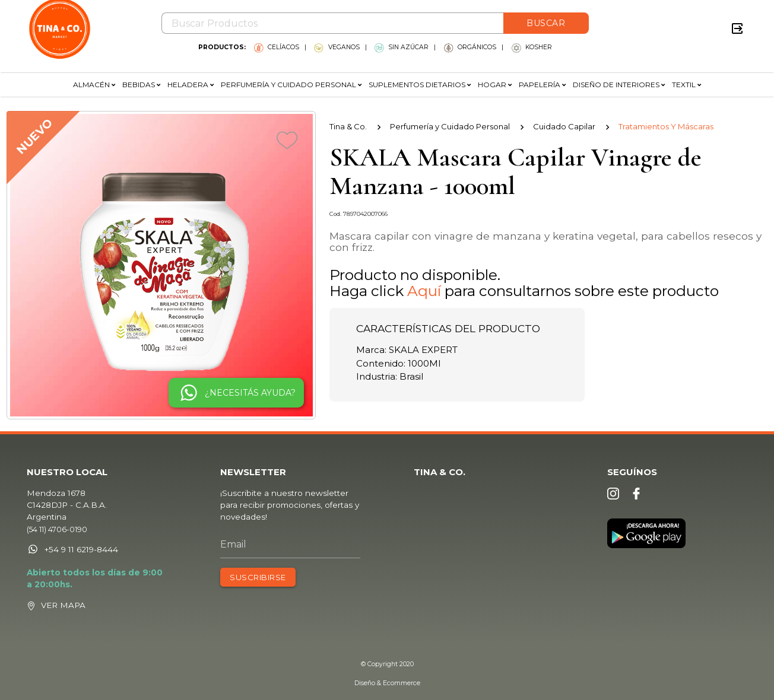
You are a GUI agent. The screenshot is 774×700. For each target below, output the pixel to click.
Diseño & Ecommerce (387, 683)
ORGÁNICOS (470, 47)
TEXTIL (686, 85)
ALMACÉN (94, 85)
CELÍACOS (277, 47)
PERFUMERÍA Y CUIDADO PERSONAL (291, 85)
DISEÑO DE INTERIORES (619, 85)
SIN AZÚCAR (402, 47)
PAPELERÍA (542, 85)
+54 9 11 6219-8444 (82, 554)
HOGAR (495, 85)
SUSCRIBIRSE (262, 581)
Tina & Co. (348, 126)
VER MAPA (73, 608)
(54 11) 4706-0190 (67, 534)
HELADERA (191, 85)
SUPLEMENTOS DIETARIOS (420, 85)
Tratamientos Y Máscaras (666, 126)
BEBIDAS (141, 85)
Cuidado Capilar (564, 126)
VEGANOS (337, 47)
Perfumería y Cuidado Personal (450, 126)
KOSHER (532, 47)
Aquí (424, 291)
